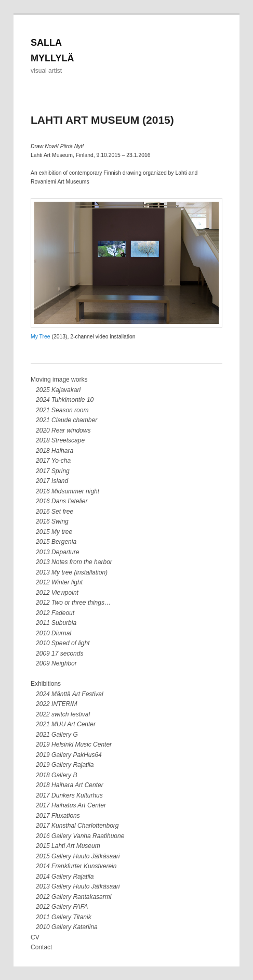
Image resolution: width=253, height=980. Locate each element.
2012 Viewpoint (57, 593)
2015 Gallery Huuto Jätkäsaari (78, 856)
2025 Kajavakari (58, 390)
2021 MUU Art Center (66, 724)
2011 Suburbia (56, 623)
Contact (41, 947)
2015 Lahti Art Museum (68, 846)
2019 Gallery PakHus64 (69, 755)
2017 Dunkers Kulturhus (69, 795)
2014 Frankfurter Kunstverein (76, 866)
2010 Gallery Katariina (67, 927)
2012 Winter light (59, 582)
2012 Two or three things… (73, 603)
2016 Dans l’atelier (62, 501)
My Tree (41, 337)
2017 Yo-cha (53, 461)
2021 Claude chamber (66, 420)
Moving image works (59, 380)
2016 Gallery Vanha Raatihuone (80, 836)
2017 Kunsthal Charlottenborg (77, 826)
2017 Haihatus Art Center (71, 805)
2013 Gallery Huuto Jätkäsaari (78, 886)
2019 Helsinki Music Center (74, 744)
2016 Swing (52, 521)
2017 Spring (53, 471)
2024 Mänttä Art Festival (70, 694)
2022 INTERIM (56, 704)
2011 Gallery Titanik (64, 917)
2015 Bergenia (56, 542)
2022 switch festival (63, 714)
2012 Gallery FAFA (62, 907)
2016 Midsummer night (68, 491)
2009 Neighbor (56, 663)
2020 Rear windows (63, 430)
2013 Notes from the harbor (74, 562)
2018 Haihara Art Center (70, 785)
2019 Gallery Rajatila (65, 765)
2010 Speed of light (63, 643)
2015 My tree (54, 532)
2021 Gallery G (57, 735)
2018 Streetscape (60, 440)
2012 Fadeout (55, 613)
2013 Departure (57, 552)
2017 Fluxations (58, 816)
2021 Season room (62, 410)
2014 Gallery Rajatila (65, 877)
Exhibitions (46, 684)
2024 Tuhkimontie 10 (65, 400)
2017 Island (52, 481)
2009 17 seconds (59, 654)
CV (35, 937)
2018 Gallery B (56, 775)
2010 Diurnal (54, 633)
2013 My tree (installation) (72, 572)
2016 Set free (55, 512)
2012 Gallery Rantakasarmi (74, 897)
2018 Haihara (55, 451)
